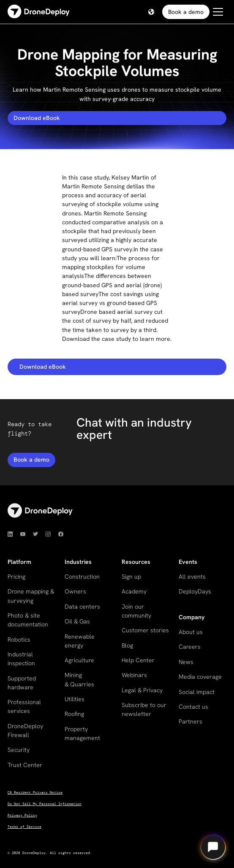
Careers (190, 647)
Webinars (134, 675)
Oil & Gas (77, 621)
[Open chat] (213, 847)
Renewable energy (80, 641)
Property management (82, 733)
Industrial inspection (21, 659)
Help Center (138, 660)
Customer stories (145, 630)
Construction (82, 577)
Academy (134, 591)
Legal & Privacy (142, 690)
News (186, 662)
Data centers (82, 607)
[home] (39, 12)
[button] (151, 12)
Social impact (197, 692)
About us (191, 632)
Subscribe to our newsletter (144, 709)
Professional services (24, 706)
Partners (190, 721)
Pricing (16, 577)
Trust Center (25, 765)
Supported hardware (22, 683)
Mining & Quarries (79, 679)
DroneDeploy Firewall (25, 731)
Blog (127, 645)
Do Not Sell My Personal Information (45, 804)
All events (192, 577)
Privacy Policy (22, 815)
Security (19, 750)
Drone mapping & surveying (31, 596)
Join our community (136, 611)
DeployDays (195, 591)
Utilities (75, 699)
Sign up (131, 577)
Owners (75, 591)
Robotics (19, 639)
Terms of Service (24, 827)
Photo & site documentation (28, 620)
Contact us (193, 707)
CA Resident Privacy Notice (35, 793)
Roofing (74, 714)
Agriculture (79, 660)
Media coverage (200, 677)
